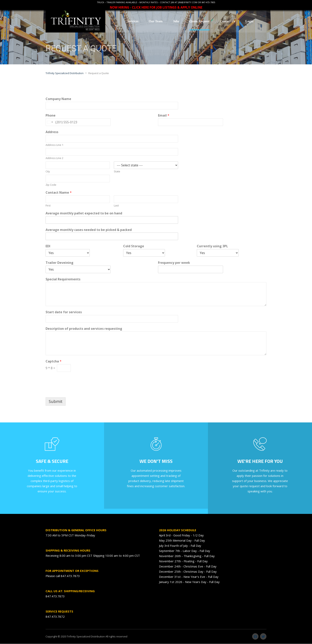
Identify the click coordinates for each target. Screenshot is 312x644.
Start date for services (64, 312)
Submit (56, 402)
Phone (51, 116)
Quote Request (199, 21)
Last (116, 206)
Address (52, 132)
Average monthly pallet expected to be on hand (84, 214)
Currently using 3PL (212, 246)
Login (249, 21)
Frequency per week (174, 263)
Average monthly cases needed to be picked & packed (89, 230)
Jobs (176, 21)
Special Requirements (63, 279)
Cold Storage (134, 246)
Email (164, 116)
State (117, 172)
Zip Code (51, 185)
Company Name (58, 99)
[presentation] (76, 391)
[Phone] (78, 122)
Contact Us (227, 21)
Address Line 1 (54, 145)
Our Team (156, 21)
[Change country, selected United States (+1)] (50, 122)
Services (133, 21)
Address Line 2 (54, 158)
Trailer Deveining (59, 263)
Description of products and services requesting (84, 329)
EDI (48, 246)
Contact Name (59, 193)
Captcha (54, 362)
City (48, 172)
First (48, 206)
